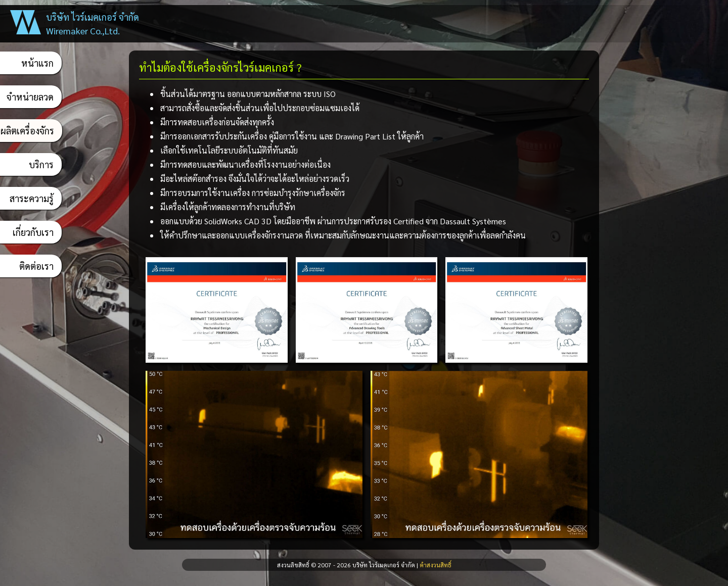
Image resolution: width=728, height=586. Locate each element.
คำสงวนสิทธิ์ (436, 565)
